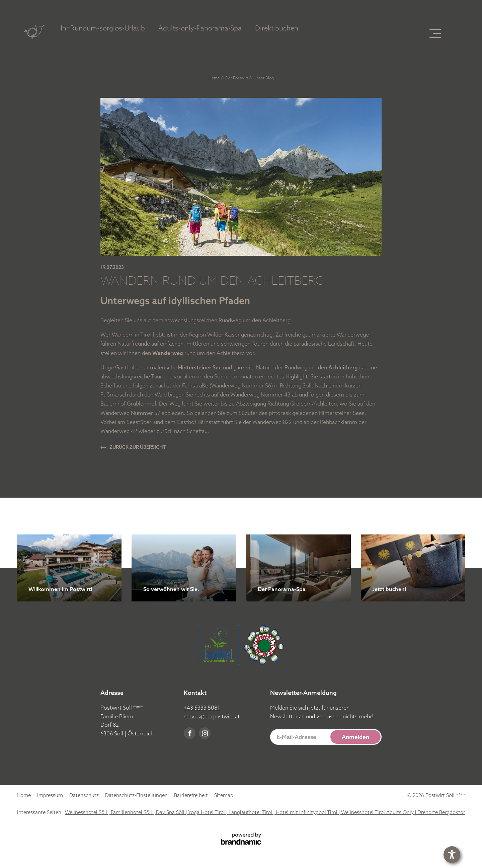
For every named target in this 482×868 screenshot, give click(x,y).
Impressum (51, 795)
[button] (326, 737)
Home (215, 78)
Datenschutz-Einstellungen (137, 795)
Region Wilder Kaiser (214, 335)
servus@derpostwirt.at (212, 716)
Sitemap (224, 795)
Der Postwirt (237, 78)
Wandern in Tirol (132, 335)
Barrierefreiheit (192, 795)
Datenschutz (85, 795)
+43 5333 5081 (202, 708)
